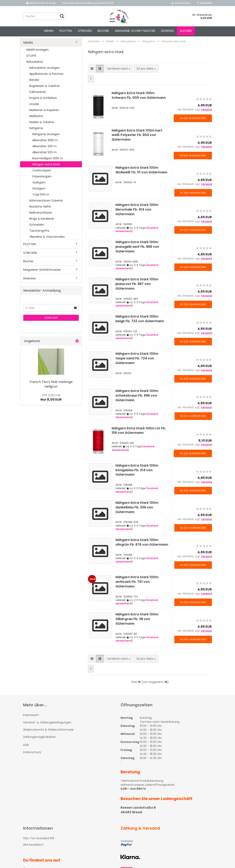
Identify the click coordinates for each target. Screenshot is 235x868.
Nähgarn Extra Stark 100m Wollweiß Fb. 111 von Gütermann (141, 177)
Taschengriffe (39, 238)
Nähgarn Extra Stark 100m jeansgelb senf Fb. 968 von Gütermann (137, 254)
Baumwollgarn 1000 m (48, 165)
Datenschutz (32, 759)
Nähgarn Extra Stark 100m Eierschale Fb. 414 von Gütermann (137, 216)
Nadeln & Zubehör (42, 129)
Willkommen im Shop (41, 3)
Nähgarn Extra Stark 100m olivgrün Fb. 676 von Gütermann (142, 549)
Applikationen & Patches (46, 81)
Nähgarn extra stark (46, 171)
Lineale (34, 111)
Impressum (31, 722)
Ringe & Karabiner (42, 226)
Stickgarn (39, 195)
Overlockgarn (42, 177)
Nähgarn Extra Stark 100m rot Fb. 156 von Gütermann (139, 438)
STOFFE (31, 63)
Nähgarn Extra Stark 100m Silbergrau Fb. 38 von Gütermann (137, 626)
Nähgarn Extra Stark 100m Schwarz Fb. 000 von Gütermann (139, 103)
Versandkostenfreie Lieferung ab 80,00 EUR (87, 3)
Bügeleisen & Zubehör (45, 93)
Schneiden (37, 232)
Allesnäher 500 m (44, 159)
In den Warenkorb (193, 125)
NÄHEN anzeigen (37, 57)
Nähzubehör (35, 69)
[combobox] (119, 76)
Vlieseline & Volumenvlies (47, 244)
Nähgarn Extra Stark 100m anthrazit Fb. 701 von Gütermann (137, 589)
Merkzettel (204, 3)
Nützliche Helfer (40, 214)
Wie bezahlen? (33, 852)
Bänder (34, 87)
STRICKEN (85, 31)
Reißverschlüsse (41, 220)
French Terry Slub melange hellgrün (51, 391)
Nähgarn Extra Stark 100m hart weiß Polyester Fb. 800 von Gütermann (137, 142)
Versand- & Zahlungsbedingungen (47, 729)
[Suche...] (62, 16)
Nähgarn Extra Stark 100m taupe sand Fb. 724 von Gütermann (137, 366)
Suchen (186, 31)
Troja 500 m (41, 202)
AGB (26, 752)
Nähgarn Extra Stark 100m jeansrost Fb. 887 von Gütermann (137, 291)
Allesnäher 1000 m (45, 147)
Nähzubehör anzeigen (45, 75)
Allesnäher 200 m (44, 153)
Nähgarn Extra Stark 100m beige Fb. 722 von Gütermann (140, 326)
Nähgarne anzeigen (46, 141)
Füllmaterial (37, 99)
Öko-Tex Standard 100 (39, 845)
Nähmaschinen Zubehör (46, 208)
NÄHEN (49, 31)
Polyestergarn (42, 183)
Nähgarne (36, 135)
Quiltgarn (39, 189)
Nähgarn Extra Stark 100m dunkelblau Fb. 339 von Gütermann (137, 514)
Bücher (103, 31)
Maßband (36, 123)
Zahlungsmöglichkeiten (39, 744)
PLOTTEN (66, 31)
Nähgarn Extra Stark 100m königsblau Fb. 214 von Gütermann (137, 477)
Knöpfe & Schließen (43, 105)
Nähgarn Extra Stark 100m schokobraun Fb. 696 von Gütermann (137, 403)
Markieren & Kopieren (44, 117)
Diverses (168, 31)
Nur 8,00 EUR (51, 405)
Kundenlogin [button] (181, 3)
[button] (92, 76)
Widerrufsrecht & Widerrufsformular (48, 737)
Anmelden (51, 325)
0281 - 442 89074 (133, 796)
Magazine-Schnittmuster (135, 31)
